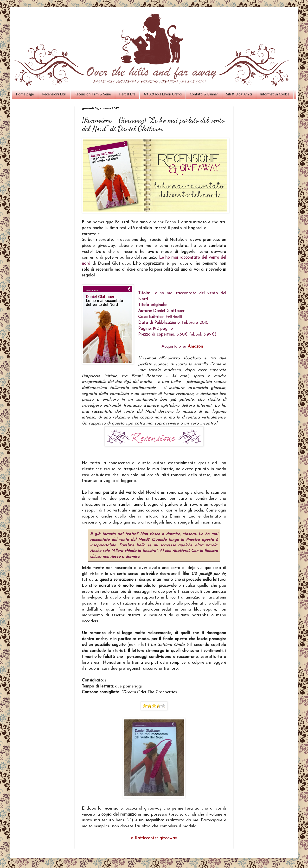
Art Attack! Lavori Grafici (163, 94)
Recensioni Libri (54, 94)
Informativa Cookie (275, 94)
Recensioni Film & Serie (93, 94)
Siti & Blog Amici (239, 94)
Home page (25, 94)
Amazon (195, 347)
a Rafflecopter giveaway (154, 838)
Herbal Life (127, 94)
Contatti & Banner (204, 94)
